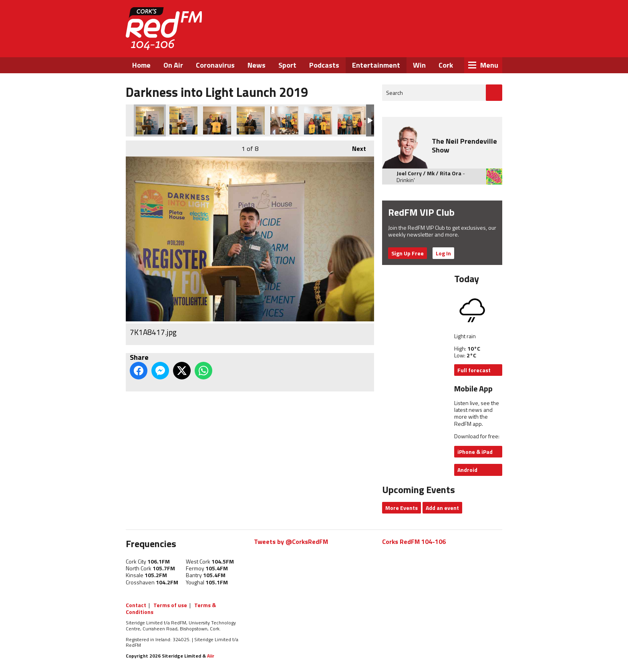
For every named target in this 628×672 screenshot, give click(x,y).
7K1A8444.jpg (183, 120)
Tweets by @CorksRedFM (291, 542)
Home (141, 65)
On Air (173, 65)
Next (355, 147)
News (257, 65)
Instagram (462, 43)
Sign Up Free (408, 253)
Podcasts (324, 65)
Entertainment (376, 65)
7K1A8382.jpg (251, 120)
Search (395, 93)
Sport (287, 65)
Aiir (211, 656)
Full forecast (474, 370)
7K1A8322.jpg (284, 120)
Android (467, 470)
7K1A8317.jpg (318, 120)
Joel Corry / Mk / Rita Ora (429, 173)
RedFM (164, 29)
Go (494, 93)
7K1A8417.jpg (150, 120)
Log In (443, 253)
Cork (446, 65)
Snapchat (483, 43)
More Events (402, 508)
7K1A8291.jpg (352, 120)
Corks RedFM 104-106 (414, 542)
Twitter (440, 43)
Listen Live (451, 20)
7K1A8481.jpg (217, 120)
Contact (136, 605)
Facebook (419, 43)
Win (419, 65)
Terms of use (170, 605)
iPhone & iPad (475, 452)
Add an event (442, 508)
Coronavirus (215, 65)
